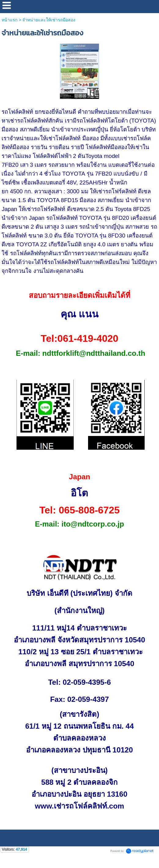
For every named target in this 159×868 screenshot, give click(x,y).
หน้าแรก (9, 20)
